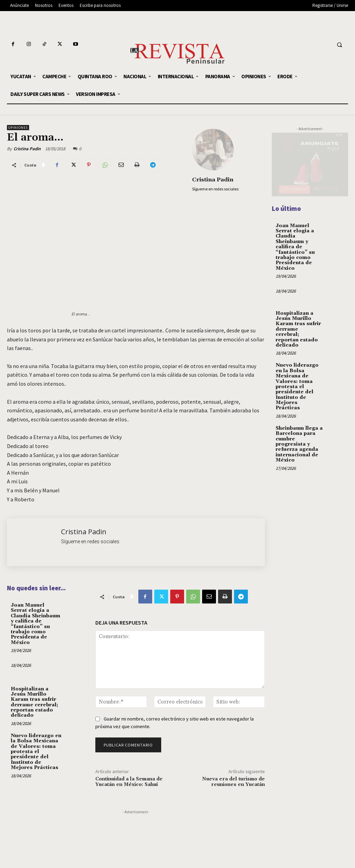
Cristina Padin (27, 149)
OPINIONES (18, 128)
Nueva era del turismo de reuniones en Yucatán (233, 782)
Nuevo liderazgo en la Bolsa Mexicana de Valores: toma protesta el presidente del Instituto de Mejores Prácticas (36, 752)
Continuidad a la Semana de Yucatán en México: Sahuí (129, 782)
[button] (339, 45)
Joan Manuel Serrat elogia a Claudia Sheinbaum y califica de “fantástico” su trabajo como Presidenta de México (36, 624)
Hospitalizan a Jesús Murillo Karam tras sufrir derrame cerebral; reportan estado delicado (34, 702)
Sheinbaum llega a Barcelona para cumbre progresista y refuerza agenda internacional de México (299, 444)
